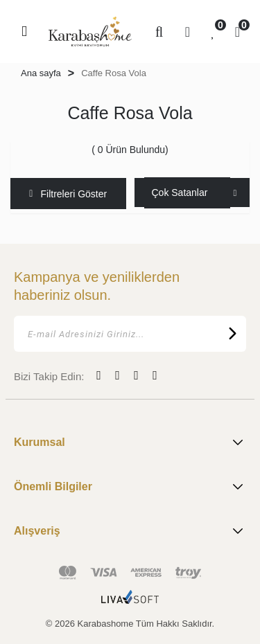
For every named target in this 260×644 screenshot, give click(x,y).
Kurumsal (130, 442)
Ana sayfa (41, 73)
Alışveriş (130, 531)
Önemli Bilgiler (130, 487)
